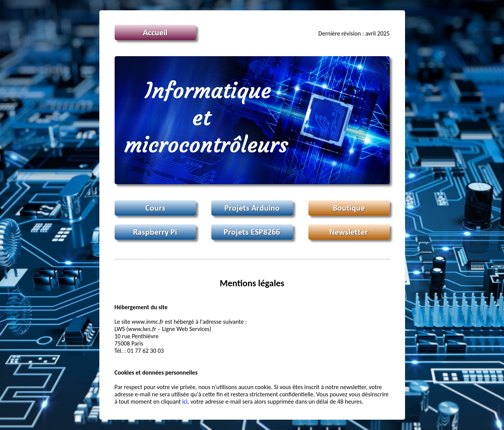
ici (185, 402)
